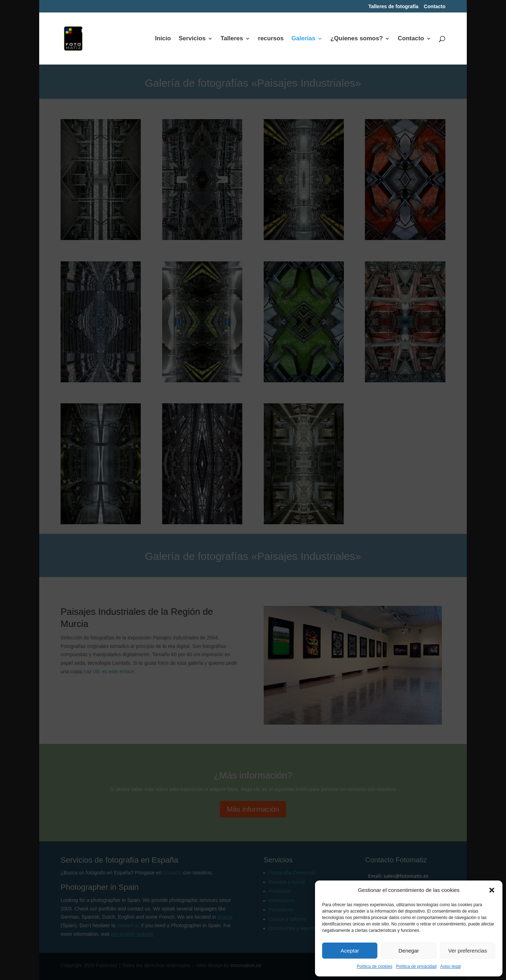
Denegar (409, 951)
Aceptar (350, 951)
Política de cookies (375, 966)
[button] (492, 890)
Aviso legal (450, 966)
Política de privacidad (416, 966)
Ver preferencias (468, 951)
